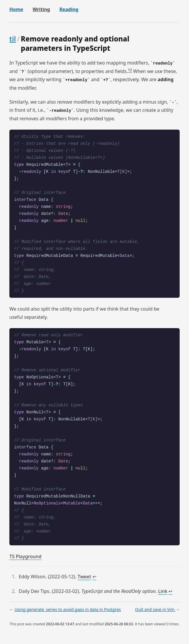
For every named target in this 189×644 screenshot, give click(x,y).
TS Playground (25, 556)
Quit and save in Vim (155, 609)
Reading (69, 9)
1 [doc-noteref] (129, 70)
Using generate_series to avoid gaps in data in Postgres (68, 609)
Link (163, 591)
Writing (41, 9)
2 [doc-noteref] (131, 70)
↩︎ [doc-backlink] (94, 577)
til (13, 39)
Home (16, 9)
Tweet (84, 577)
